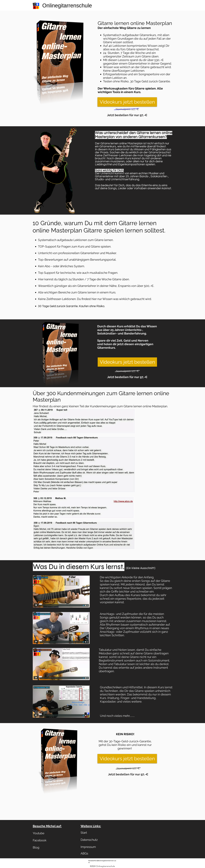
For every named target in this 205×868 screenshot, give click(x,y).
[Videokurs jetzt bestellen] (127, 102)
